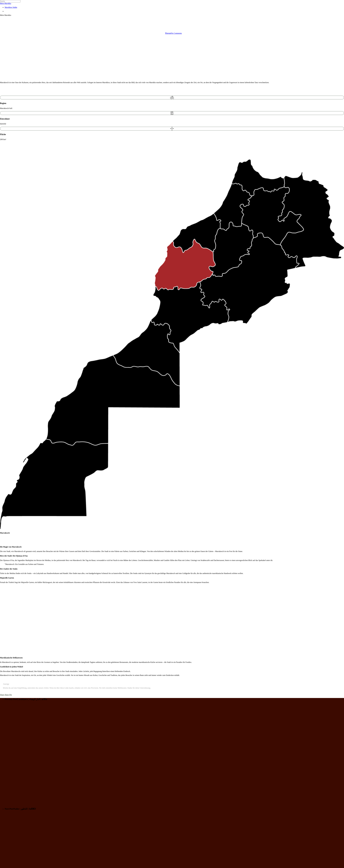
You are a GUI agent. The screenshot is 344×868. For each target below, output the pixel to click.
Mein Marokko (6, 3)
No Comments (176, 33)
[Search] (10, 1)
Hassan (168, 33)
